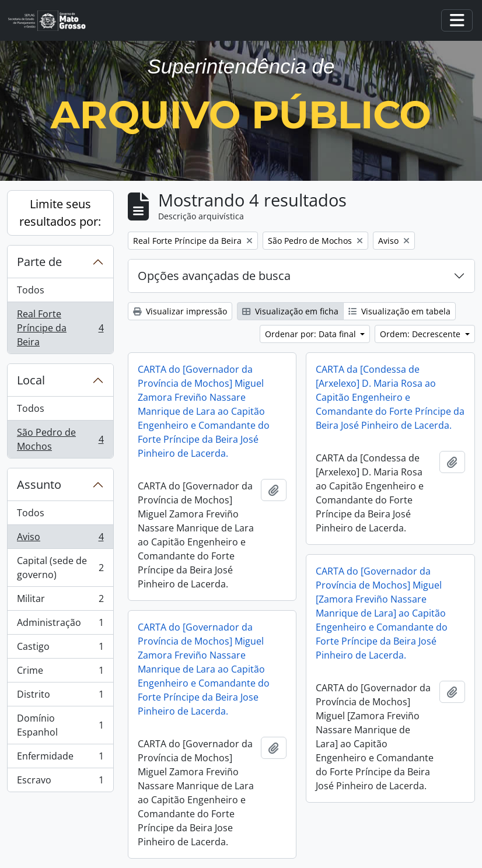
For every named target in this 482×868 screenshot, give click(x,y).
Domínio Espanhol (60, 725)
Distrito (60, 697)
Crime (60, 673)
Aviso (60, 539)
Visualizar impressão (180, 311)
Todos (31, 290)
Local (31, 380)
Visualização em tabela (399, 311)
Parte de (39, 262)
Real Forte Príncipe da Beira (60, 328)
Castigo (60, 649)
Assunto (39, 484)
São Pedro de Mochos (60, 439)
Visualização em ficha (290, 311)
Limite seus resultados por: (60, 213)
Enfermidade (60, 759)
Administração (60, 625)
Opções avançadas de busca (214, 276)
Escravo (60, 782)
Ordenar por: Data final (312, 334)
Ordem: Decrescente (421, 334)
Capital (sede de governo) (60, 568)
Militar (60, 601)
